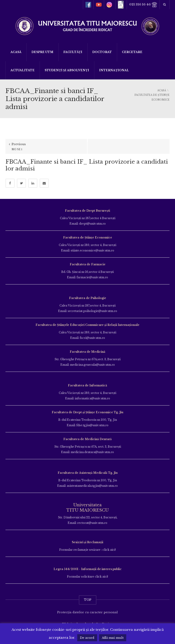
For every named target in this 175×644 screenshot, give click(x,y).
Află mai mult (113, 638)
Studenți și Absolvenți (67, 70)
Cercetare (132, 52)
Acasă (16, 52)
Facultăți (73, 52)
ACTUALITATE (23, 70)
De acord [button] (87, 638)
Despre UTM (42, 52)
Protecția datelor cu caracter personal (87, 612)
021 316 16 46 (143, 5)
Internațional (114, 70)
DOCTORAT (102, 52)
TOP (88, 600)
